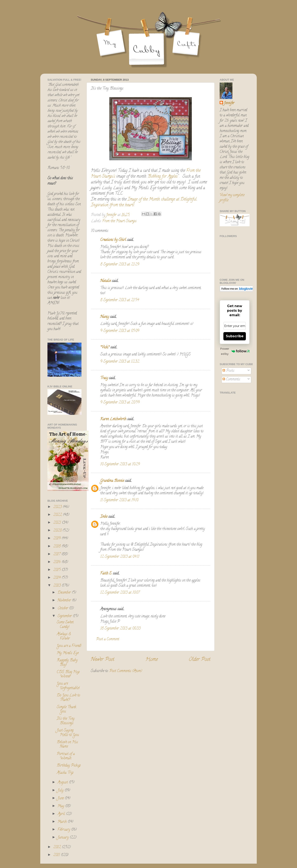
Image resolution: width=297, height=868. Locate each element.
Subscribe (235, 336)
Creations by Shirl (113, 240)
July (61, 791)
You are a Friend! (69, 646)
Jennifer (229, 103)
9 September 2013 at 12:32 (120, 362)
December (65, 593)
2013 (57, 586)
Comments (231, 380)
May (61, 806)
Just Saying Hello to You (68, 733)
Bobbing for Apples (163, 177)
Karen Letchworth (113, 419)
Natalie (105, 281)
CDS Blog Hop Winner (68, 675)
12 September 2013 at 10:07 (120, 593)
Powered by (235, 351)
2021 (58, 523)
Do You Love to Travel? (68, 698)
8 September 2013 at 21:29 (120, 265)
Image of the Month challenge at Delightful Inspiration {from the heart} (144, 202)
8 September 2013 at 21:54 (120, 300)
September (65, 616)
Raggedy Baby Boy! (67, 663)
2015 (57, 570)
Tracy (104, 378)
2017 (57, 554)
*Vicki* (105, 348)
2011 (57, 855)
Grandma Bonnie (112, 481)
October (63, 609)
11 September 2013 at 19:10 (119, 500)
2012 (58, 847)
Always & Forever (64, 637)
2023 (58, 507)
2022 (58, 515)
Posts (228, 371)
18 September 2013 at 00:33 (120, 629)
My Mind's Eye (68, 653)
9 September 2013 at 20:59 (120, 403)
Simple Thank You (66, 710)
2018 (57, 547)
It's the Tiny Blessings (66, 721)
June (61, 798)
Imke (104, 517)
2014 (57, 578)
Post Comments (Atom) (126, 671)
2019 (57, 539)
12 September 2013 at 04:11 (120, 557)
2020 (58, 531)
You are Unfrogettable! (68, 686)
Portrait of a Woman (66, 756)
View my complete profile (232, 198)
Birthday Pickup (69, 766)
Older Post (200, 660)
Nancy (105, 317)
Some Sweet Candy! (65, 625)
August (63, 783)
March (63, 822)
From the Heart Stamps (119, 221)
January (64, 838)
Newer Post (103, 660)
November (65, 601)
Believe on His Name (67, 745)
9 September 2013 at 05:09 (120, 331)
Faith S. (106, 574)
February (64, 830)
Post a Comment (108, 639)
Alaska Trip (65, 773)
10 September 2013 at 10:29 (120, 465)
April (62, 814)
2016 (57, 562)
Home (152, 660)
